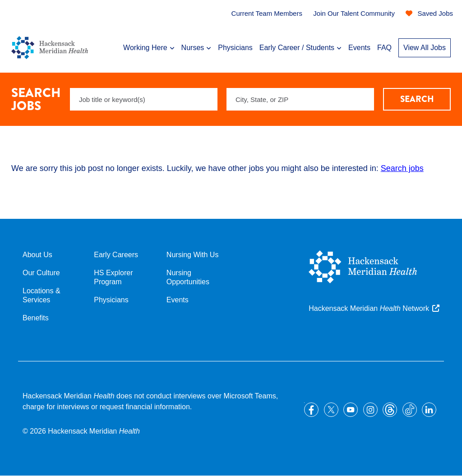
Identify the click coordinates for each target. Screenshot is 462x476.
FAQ (384, 48)
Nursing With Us (193, 255)
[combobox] (300, 99)
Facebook (311, 410)
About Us (37, 255)
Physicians (235, 48)
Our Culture (41, 273)
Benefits (36, 318)
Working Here (145, 48)
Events (359, 48)
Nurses (193, 48)
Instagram (370, 410)
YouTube (351, 410)
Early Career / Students (297, 48)
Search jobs (402, 168)
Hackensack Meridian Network (369, 308)
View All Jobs (425, 48)
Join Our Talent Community (354, 13)
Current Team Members (267, 13)
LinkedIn (429, 410)
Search (417, 99)
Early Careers (116, 255)
